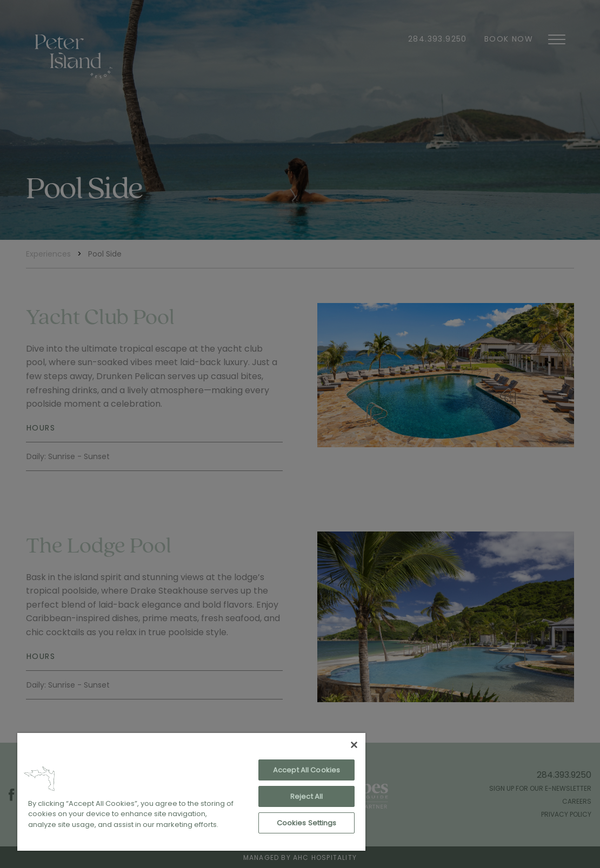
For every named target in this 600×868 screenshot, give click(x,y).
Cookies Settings (307, 823)
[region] (191, 792)
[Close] (354, 745)
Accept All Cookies (306, 770)
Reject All (306, 796)
